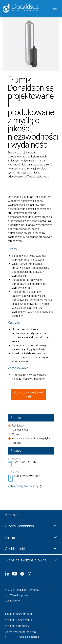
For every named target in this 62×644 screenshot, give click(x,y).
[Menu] (54, 9)
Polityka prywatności (19, 614)
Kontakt (12, 515)
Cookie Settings (29, 637)
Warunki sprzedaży (17, 626)
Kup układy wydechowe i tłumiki (28, 395)
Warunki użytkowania (19, 620)
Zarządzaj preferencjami (21, 632)
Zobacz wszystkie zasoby (23, 486)
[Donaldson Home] (26, 8)
